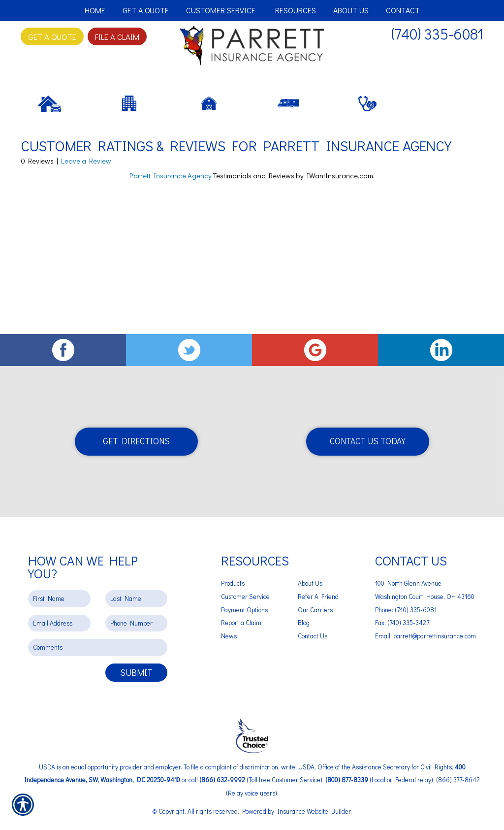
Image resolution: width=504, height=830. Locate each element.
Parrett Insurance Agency (171, 214)
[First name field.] (59, 599)
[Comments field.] (98, 647)
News (229, 636)
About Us (310, 583)
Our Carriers (315, 609)
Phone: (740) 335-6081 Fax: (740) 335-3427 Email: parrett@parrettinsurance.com (425, 622)
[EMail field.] (59, 623)
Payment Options (244, 609)
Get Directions (136, 441)
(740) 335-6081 (437, 34)
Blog (304, 623)
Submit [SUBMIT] (136, 672)
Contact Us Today (368, 441)
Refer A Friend (318, 597)
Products (233, 583)
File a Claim (117, 36)
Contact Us (313, 636)
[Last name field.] (137, 599)
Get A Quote (52, 36)
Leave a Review (86, 199)
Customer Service (245, 597)
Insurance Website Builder (314, 811)
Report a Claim (241, 623)
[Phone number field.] (137, 623)
